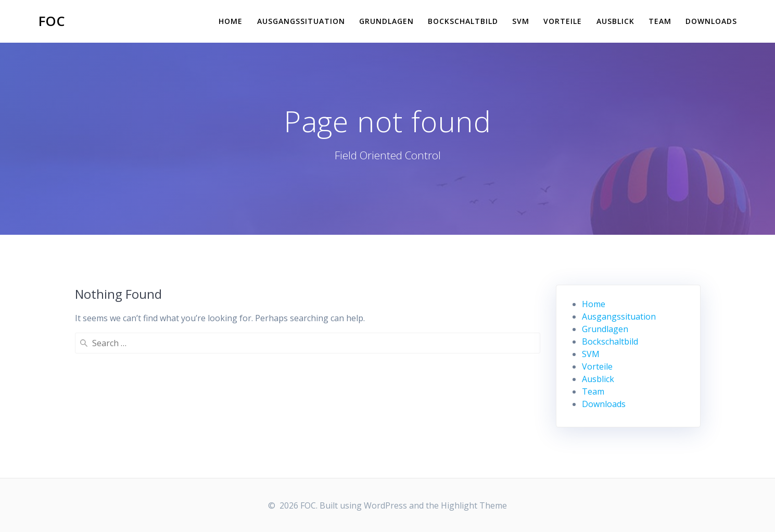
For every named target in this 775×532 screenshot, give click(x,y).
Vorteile (563, 21)
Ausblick (615, 21)
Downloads (711, 21)
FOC (52, 21)
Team (660, 21)
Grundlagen (386, 21)
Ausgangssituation (301, 21)
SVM (521, 21)
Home (231, 21)
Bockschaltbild (463, 21)
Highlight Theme (474, 505)
